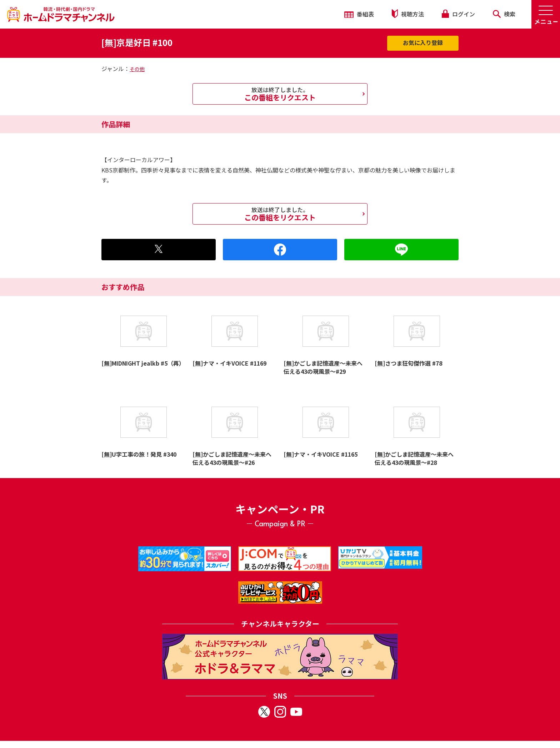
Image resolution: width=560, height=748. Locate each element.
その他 (137, 69)
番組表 (359, 14)
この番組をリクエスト (280, 94)
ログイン (458, 14)
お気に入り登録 (423, 42)
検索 (504, 14)
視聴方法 (408, 14)
